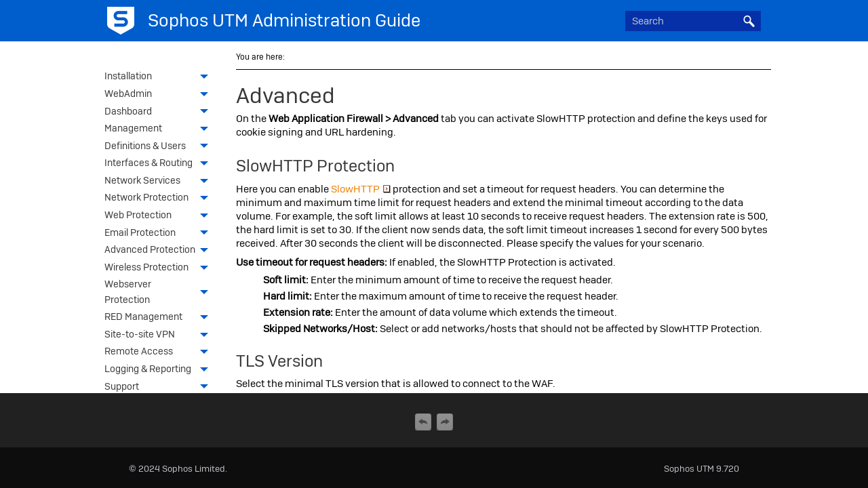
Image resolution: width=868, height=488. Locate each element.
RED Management (160, 318)
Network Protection (160, 199)
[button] (749, 21)
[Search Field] (693, 21)
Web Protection (160, 216)
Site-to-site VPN (160, 335)
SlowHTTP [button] (361, 189)
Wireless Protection (160, 268)
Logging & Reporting (160, 370)
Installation (160, 77)
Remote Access (160, 352)
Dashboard (160, 113)
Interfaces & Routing (160, 164)
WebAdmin (160, 95)
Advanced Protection (160, 251)
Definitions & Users (160, 147)
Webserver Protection (160, 293)
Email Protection (160, 234)
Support (160, 388)
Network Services (160, 182)
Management (160, 129)
